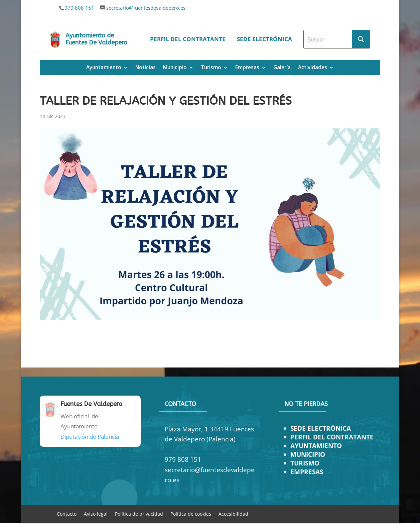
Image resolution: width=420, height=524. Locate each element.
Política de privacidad (139, 513)
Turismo (211, 68)
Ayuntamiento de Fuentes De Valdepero (96, 39)
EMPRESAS (307, 472)
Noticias (146, 68)
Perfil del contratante (188, 39)
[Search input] (328, 39)
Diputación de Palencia (90, 437)
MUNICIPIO (308, 454)
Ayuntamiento (104, 68)
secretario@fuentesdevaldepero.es (146, 8)
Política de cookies (191, 513)
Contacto (67, 513)
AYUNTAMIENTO (316, 446)
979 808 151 (79, 8)
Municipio (175, 68)
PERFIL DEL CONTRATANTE (332, 437)
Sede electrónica (264, 39)
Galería (282, 68)
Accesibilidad (233, 513)
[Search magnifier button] (361, 39)
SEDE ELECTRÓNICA (321, 428)
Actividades (313, 68)
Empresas (247, 68)
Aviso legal (96, 513)
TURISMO (305, 463)
